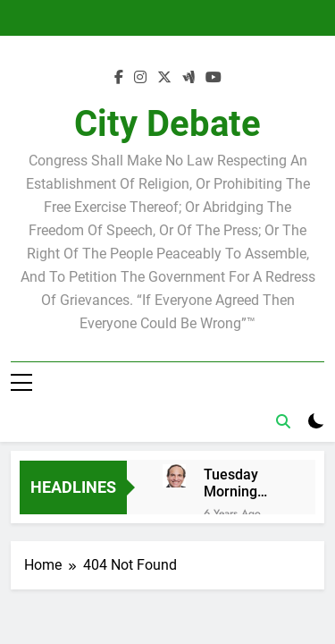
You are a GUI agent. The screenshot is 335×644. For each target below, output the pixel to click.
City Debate (167, 124)
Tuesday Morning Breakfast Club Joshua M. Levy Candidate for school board (243, 483)
